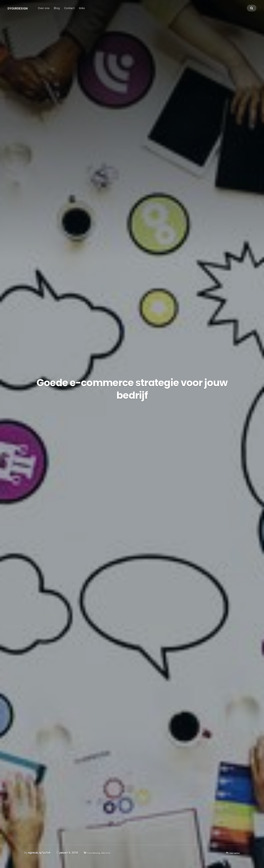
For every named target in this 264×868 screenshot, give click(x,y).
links (90, 11)
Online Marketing (98, 853)
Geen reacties (231, 853)
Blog (65, 11)
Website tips (117, 853)
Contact (78, 11)
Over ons (52, 11)
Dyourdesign (22, 11)
